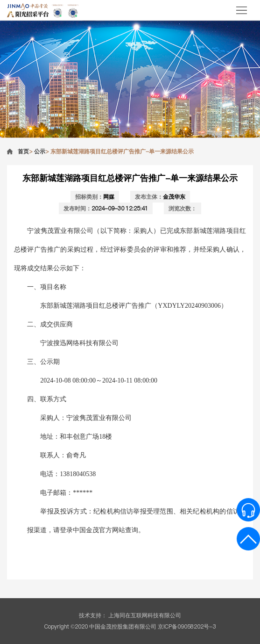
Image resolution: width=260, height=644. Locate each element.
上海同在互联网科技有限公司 (145, 615)
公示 (40, 151)
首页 (23, 151)
